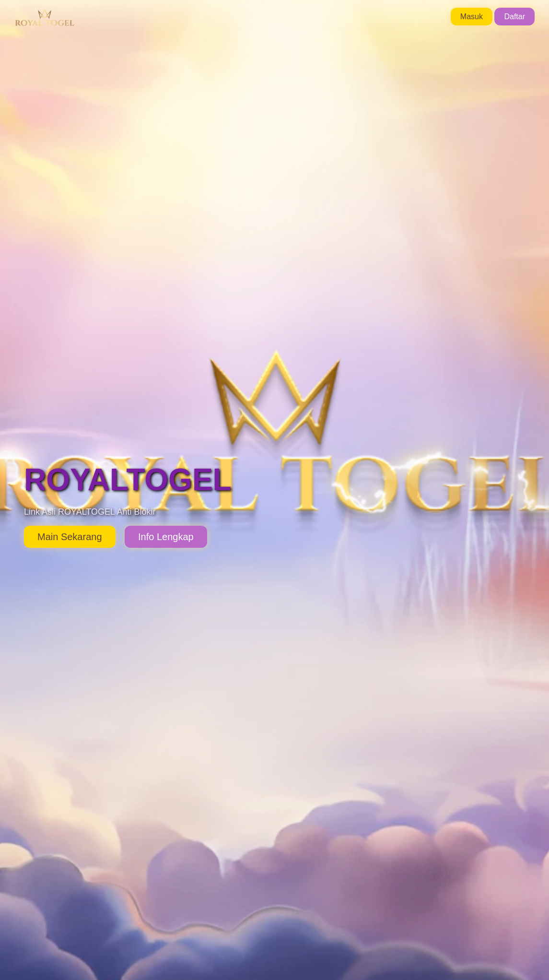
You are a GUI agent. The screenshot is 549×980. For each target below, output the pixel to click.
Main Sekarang (70, 537)
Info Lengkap (166, 537)
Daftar (514, 17)
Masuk (472, 17)
